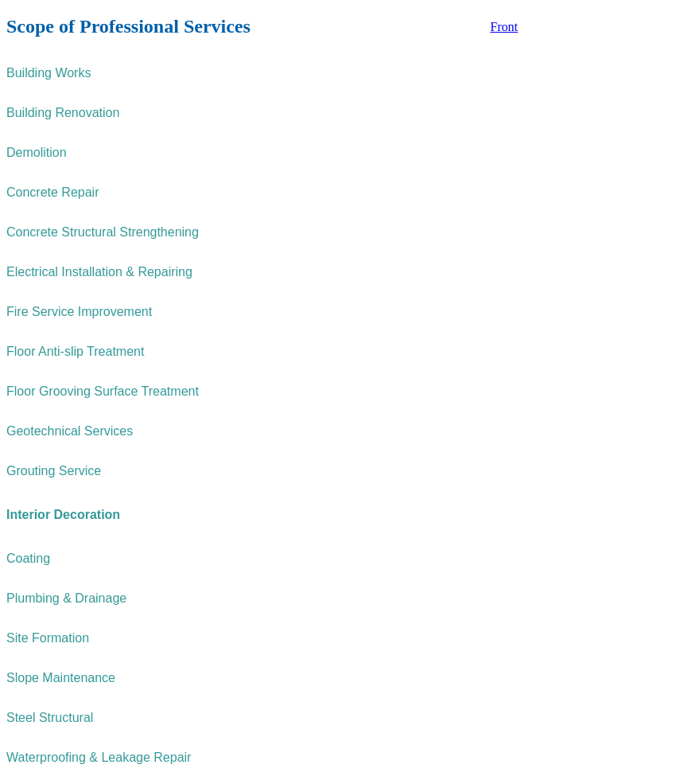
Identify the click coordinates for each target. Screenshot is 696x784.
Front (504, 27)
